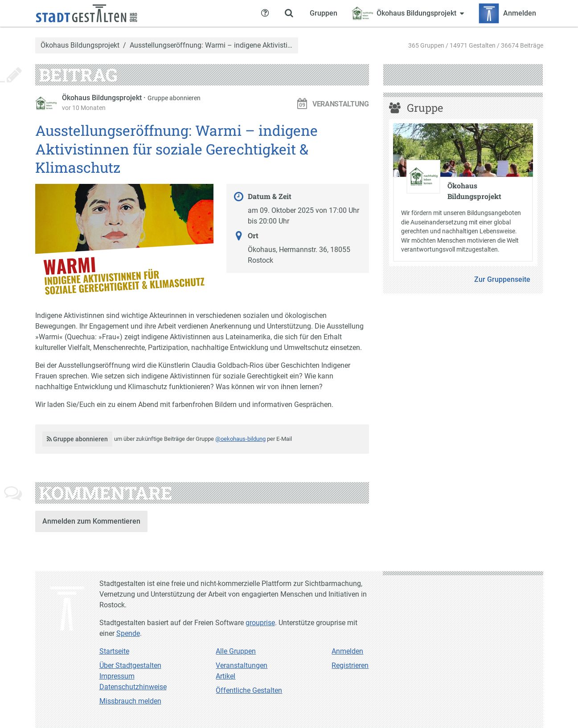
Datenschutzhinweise (133, 687)
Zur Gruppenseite (502, 279)
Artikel (225, 676)
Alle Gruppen (236, 651)
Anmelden (347, 651)
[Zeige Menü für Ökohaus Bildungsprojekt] (408, 13)
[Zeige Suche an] (289, 13)
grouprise (260, 623)
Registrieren (350, 665)
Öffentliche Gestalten (249, 690)
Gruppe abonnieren (174, 98)
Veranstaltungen (242, 665)
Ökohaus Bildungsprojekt (80, 45)
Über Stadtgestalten (130, 665)
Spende (128, 633)
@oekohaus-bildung (240, 439)
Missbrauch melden (130, 701)
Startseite (114, 651)
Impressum (117, 676)
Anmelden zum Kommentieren (91, 521)
